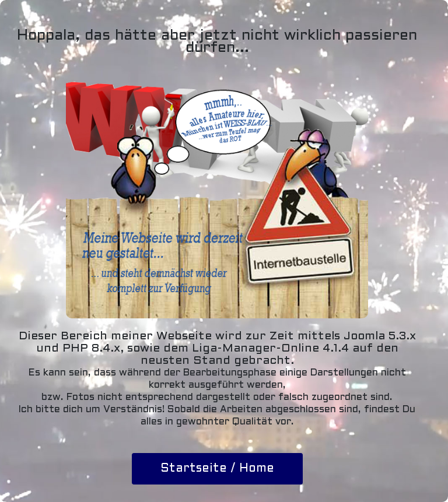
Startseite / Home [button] (217, 469)
